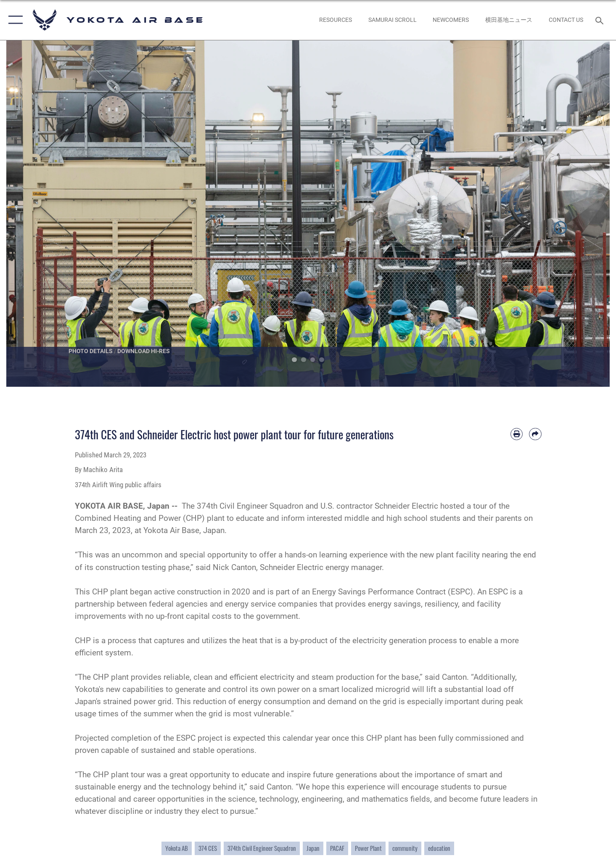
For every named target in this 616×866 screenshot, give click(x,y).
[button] (14, 20)
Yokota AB (177, 848)
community (405, 848)
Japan (313, 848)
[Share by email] (535, 434)
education (439, 848)
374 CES (208, 848)
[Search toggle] (601, 20)
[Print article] (517, 434)
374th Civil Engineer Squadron (262, 848)
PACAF (337, 848)
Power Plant (368, 848)
